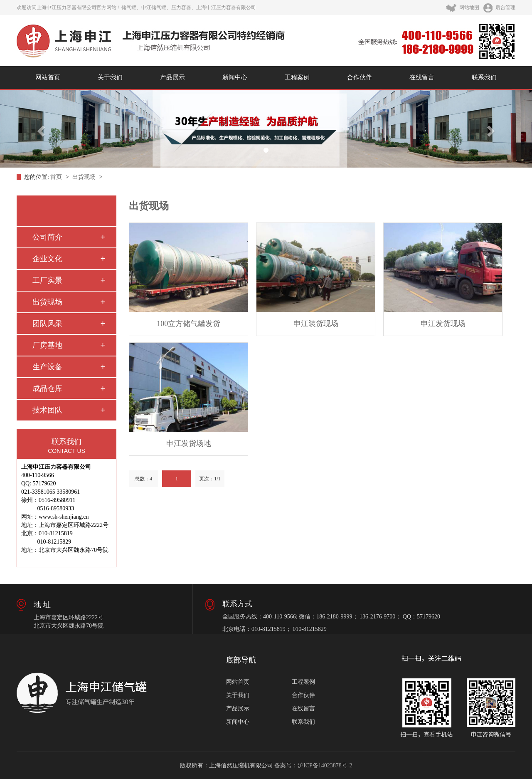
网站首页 (48, 77)
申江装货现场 (316, 324)
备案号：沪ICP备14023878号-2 (313, 765)
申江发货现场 (443, 324)
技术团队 (47, 410)
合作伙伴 (360, 77)
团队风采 (47, 324)
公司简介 (47, 237)
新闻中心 (235, 77)
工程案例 (297, 77)
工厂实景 (47, 280)
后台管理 (499, 7)
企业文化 (47, 259)
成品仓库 (47, 388)
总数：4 (143, 479)
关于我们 (110, 77)
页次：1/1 (210, 479)
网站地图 (463, 7)
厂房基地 (47, 345)
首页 (57, 177)
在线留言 (422, 77)
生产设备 (47, 367)
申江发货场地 (189, 443)
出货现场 (85, 177)
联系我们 (484, 77)
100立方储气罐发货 (188, 324)
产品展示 (172, 77)
